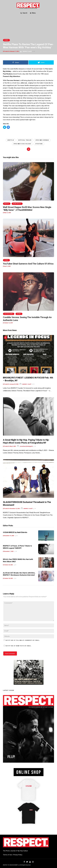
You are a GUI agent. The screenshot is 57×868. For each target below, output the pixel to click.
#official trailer (25, 140)
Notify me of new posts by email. (19, 646)
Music (7, 204)
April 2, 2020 (7, 266)
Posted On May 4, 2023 (9, 446)
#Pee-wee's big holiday (22, 144)
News (6, 40)
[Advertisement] (29, 133)
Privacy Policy (18, 855)
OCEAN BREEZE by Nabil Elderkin (15, 532)
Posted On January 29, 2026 (11, 384)
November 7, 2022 (8, 551)
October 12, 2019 (8, 323)
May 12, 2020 (7, 213)
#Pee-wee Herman (42, 140)
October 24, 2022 (8, 565)
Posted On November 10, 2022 (11, 509)
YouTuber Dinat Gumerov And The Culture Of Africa (28, 264)
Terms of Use (7, 855)
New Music (17, 204)
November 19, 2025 (9, 536)
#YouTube (39, 144)
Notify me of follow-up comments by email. (23, 640)
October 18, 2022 (8, 578)
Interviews (9, 314)
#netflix (11, 140)
